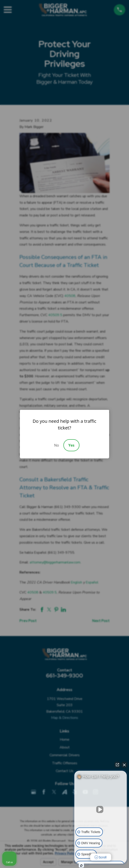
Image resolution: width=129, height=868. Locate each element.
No (56, 445)
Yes (71, 445)
